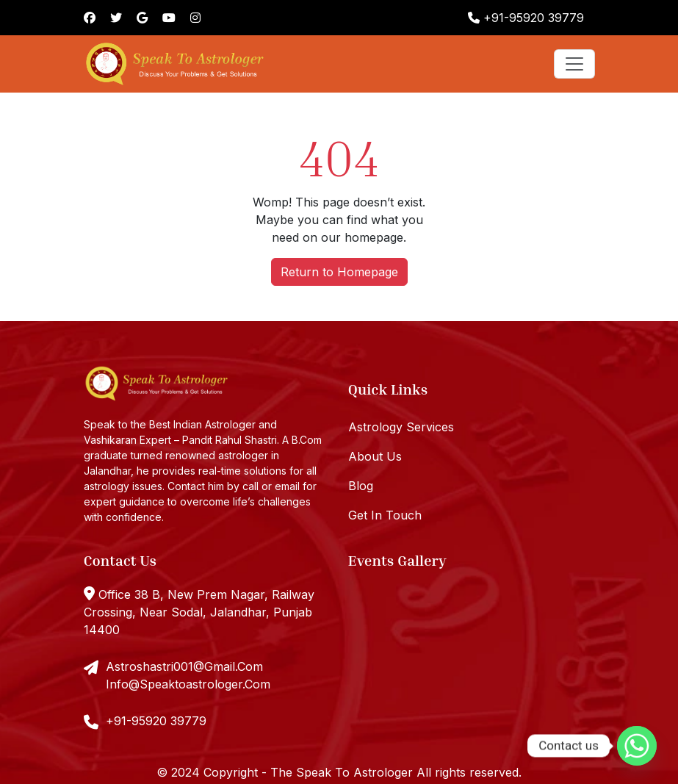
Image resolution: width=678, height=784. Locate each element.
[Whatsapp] (637, 746)
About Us (375, 456)
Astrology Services (401, 427)
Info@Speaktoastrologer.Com (188, 684)
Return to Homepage (339, 272)
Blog (361, 486)
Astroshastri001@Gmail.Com (184, 666)
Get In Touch (385, 515)
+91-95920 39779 (526, 18)
